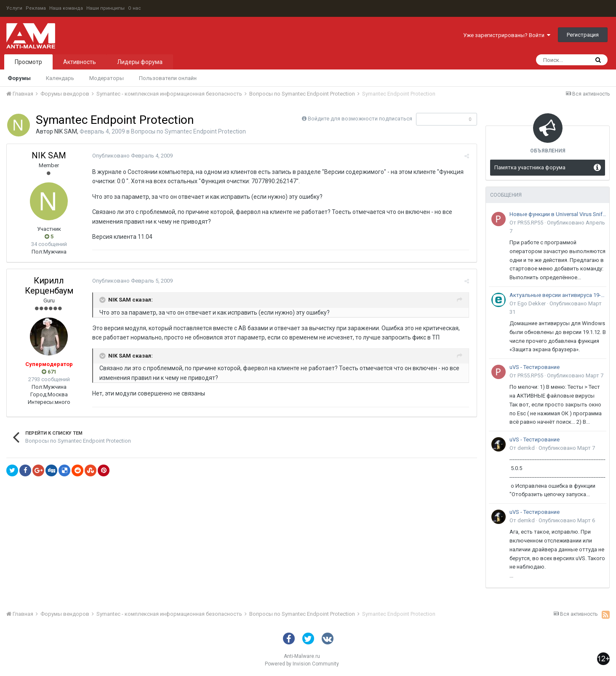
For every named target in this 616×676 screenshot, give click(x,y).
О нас (135, 8)
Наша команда (66, 8)
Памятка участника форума (530, 167)
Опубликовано (131, 156)
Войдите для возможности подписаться (360, 119)
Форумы (19, 78)
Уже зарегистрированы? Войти (507, 35)
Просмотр (28, 62)
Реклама (36, 8)
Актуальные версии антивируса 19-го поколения (558, 295)
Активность (80, 62)
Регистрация (583, 35)
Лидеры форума (140, 62)
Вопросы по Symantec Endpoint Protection (188, 131)
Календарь (60, 78)
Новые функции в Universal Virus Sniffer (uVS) (558, 214)
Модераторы (107, 78)
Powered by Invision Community (302, 664)
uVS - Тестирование (535, 367)
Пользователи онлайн (168, 78)
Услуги (14, 8)
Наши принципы (105, 8)
